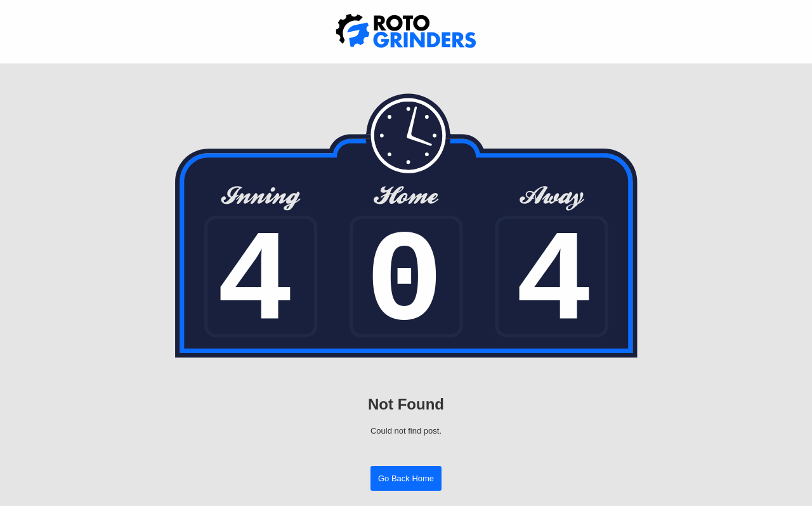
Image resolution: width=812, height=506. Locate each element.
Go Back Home (406, 478)
